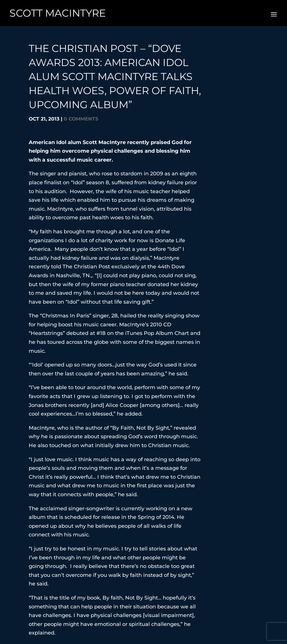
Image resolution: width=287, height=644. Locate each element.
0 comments (81, 119)
